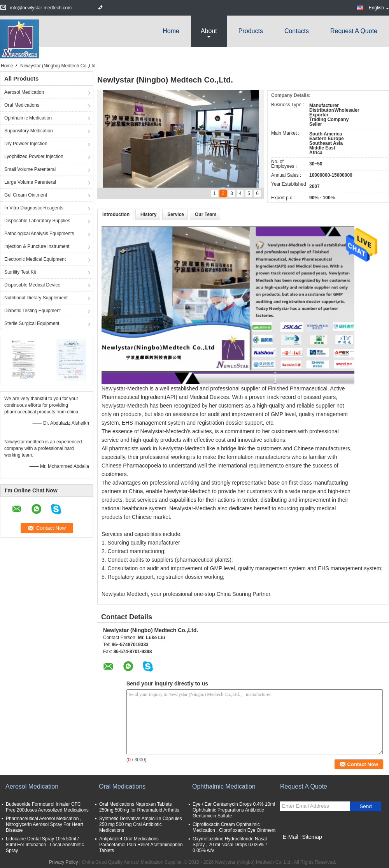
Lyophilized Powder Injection (34, 156)
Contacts (297, 31)
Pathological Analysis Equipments (39, 234)
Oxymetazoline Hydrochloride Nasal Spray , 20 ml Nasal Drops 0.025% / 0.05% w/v (230, 845)
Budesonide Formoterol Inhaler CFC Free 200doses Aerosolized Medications (47, 807)
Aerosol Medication (24, 92)
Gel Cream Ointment (26, 195)
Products (251, 31)
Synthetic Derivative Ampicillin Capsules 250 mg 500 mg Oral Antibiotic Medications (141, 824)
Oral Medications (22, 105)
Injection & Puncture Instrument (37, 246)
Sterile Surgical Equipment (32, 323)
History (148, 214)
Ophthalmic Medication (28, 118)
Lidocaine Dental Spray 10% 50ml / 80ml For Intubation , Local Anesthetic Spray (45, 845)
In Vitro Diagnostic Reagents (34, 208)
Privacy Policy (64, 862)
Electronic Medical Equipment (35, 259)
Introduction (116, 214)
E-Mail (291, 837)
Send (365, 806)
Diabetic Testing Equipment (32, 311)
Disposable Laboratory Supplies (37, 221)
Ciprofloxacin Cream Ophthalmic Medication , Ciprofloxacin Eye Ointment (234, 827)
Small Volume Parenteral (30, 169)
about (209, 31)
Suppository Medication (29, 131)
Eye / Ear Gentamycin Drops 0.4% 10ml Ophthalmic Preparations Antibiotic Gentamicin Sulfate (234, 810)
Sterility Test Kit (20, 272)
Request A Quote (354, 31)
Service (176, 214)
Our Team (206, 214)
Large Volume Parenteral (30, 182)
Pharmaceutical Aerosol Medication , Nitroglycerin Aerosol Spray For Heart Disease (45, 824)
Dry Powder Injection (26, 144)
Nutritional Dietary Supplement (36, 298)
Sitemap (312, 837)
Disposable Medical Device (32, 285)
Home (171, 31)
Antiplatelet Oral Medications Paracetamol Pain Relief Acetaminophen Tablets (141, 845)
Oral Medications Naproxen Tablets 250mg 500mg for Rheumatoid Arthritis (139, 807)
